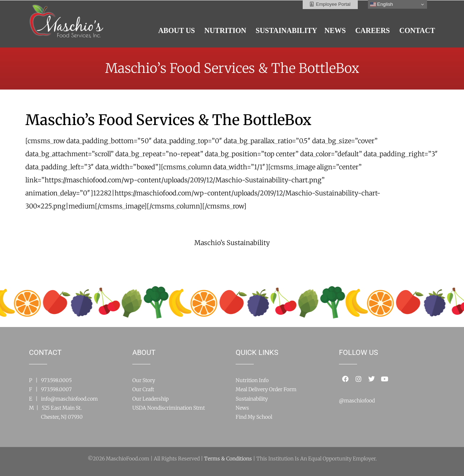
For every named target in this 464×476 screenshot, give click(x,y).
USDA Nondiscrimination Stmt (169, 408)
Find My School (254, 417)
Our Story (144, 380)
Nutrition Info (252, 380)
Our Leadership (150, 399)
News (242, 408)
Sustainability (252, 399)
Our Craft (143, 389)
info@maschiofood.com (69, 399)
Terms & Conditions (228, 459)
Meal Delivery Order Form (266, 389)
